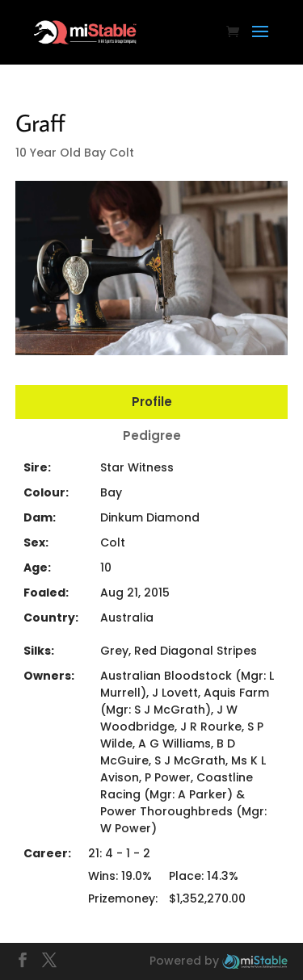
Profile (152, 402)
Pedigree (152, 436)
